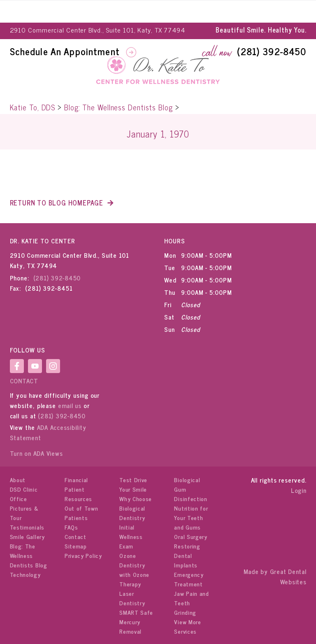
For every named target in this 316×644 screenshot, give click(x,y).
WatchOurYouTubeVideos (35, 366)
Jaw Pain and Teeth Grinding (191, 603)
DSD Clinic (24, 489)
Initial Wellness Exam (131, 536)
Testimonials (27, 527)
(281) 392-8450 (272, 51)
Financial (76, 479)
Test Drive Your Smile (133, 484)
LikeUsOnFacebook (17, 366)
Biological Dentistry (132, 513)
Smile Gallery (27, 536)
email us (70, 405)
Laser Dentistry (132, 598)
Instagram (53, 366)
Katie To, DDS (33, 107)
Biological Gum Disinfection (191, 489)
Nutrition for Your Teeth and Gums (191, 517)
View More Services (187, 626)
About (18, 479)
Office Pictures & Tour (24, 508)
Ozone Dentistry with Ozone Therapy (134, 569)
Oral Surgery (191, 536)
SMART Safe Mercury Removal (136, 622)
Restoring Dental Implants (187, 555)
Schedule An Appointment (66, 51)
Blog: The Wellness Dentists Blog (118, 107)
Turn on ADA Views (36, 453)
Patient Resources (78, 494)
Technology (25, 574)
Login (299, 490)
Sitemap (76, 546)
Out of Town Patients (81, 513)
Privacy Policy (83, 555)
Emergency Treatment (189, 579)
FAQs (71, 527)
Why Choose (136, 498)
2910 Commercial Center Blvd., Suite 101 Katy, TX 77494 (70, 260)
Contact (24, 381)
